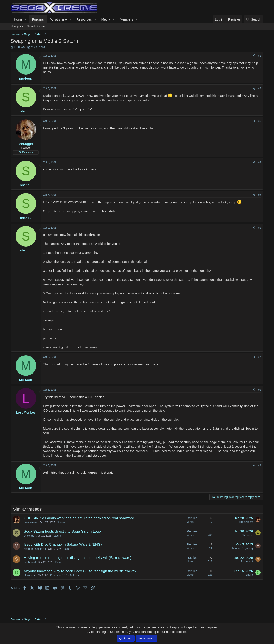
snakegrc (29, 536)
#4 (260, 162)
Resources (84, 19)
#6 (260, 228)
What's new (59, 19)
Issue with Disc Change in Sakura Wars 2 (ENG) (63, 545)
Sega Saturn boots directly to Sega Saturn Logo (62, 531)
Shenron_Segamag (35, 549)
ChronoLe (247, 535)
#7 (260, 357)
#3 (260, 121)
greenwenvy (31, 523)
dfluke (27, 575)
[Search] (254, 19)
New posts (17, 26)
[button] (26, 19)
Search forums (36, 26)
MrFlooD (20, 47)
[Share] (254, 56)
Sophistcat (30, 562)
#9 (260, 465)
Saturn (61, 523)
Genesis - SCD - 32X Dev (65, 575)
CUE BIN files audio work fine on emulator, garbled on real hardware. (79, 518)
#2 (260, 88)
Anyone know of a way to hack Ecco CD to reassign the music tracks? (80, 571)
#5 (260, 195)
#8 (260, 390)
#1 (260, 56)
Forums (38, 19)
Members (126, 19)
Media (106, 19)
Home (18, 19)
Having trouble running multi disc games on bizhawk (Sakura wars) (78, 558)
